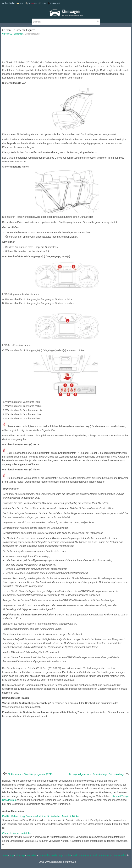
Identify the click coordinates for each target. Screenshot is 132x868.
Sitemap (20, 855)
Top (12, 855)
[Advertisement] (66, 49)
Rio (34, 3)
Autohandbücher (8, 3)
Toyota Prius (120, 855)
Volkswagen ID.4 (102, 855)
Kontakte (32, 855)
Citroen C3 (7, 34)
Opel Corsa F (54, 3)
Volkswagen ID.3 (82, 855)
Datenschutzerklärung (50, 855)
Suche (67, 855)
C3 (27, 3)
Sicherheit (18, 34)
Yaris (42, 3)
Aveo (20, 3)
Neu (5, 855)
